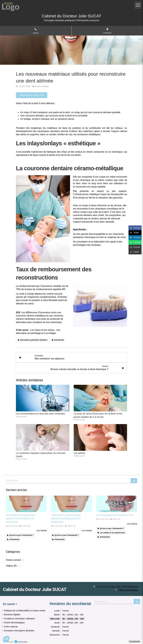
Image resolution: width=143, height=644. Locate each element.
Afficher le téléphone (128, 590)
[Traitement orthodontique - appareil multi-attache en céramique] (26, 504)
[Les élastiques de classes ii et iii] (117, 504)
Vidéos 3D (11, 566)
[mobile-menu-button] (138, 5)
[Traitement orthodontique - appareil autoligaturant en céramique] (71, 504)
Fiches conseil (13, 560)
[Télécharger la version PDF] (32, 95)
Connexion (135, 641)
